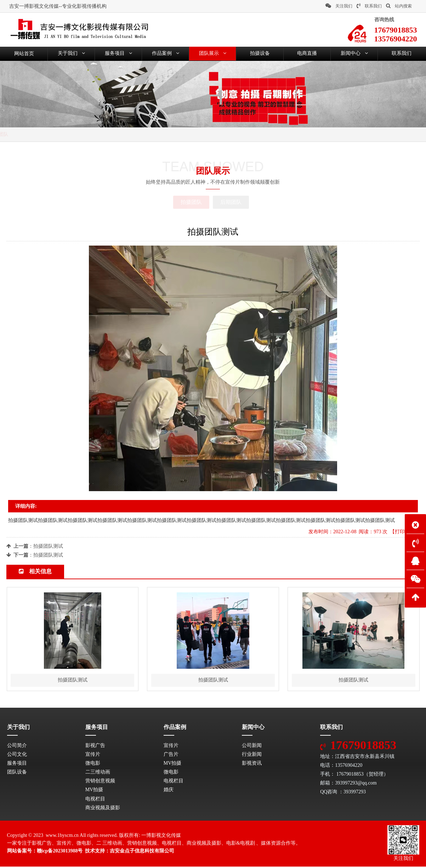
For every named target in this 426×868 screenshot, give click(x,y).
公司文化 (17, 755)
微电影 (93, 764)
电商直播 (307, 54)
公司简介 (17, 746)
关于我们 (71, 54)
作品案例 (166, 54)
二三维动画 (98, 773)
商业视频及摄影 (103, 809)
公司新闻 (252, 746)
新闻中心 (354, 54)
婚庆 (169, 791)
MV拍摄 (94, 791)
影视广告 (95, 746)
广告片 (171, 755)
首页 (34, 134)
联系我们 (369, 6)
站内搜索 (399, 6)
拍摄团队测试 (48, 546)
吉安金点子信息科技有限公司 (142, 852)
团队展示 (213, 54)
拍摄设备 (260, 54)
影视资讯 (252, 764)
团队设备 (17, 773)
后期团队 (231, 202)
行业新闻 (252, 755)
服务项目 (118, 54)
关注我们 (339, 6)
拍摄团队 (86, 134)
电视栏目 (95, 800)
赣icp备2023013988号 (60, 852)
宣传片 (93, 755)
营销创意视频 (100, 782)
